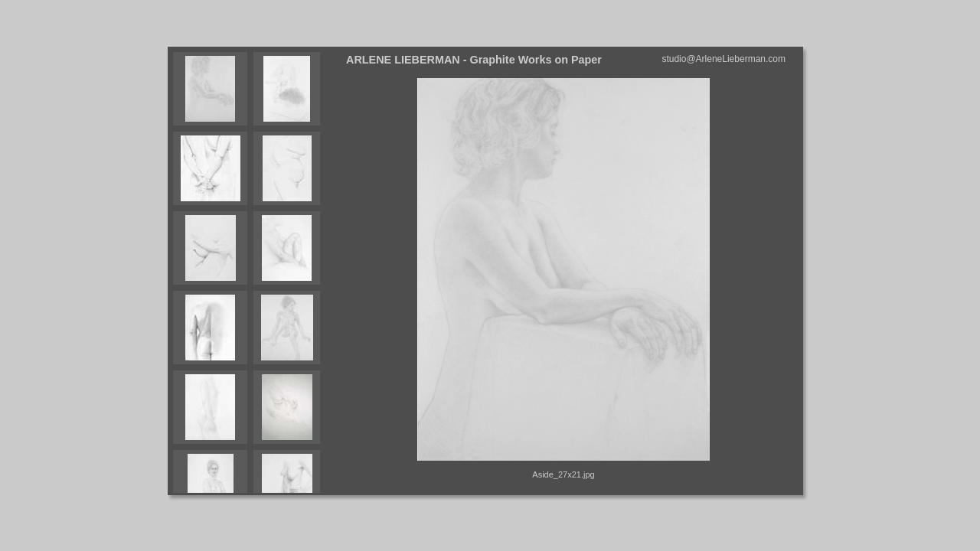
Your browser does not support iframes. (254, 271)
